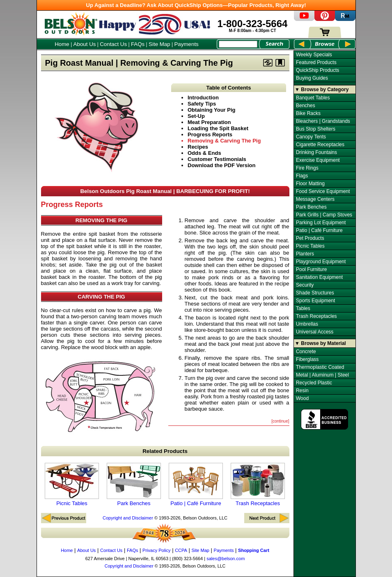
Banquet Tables (313, 98)
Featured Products (316, 62)
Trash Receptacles (258, 485)
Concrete (306, 352)
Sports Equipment (315, 301)
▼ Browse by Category (322, 90)
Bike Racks (308, 113)
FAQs (138, 44)
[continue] (280, 421)
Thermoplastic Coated (320, 367)
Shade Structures (315, 293)
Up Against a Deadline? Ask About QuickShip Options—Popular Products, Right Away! (196, 5)
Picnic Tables (72, 485)
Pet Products (310, 238)
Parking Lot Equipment (321, 223)
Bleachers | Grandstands (323, 121)
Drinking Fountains (316, 152)
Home (62, 44)
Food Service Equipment (323, 191)
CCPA (181, 550)
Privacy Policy (156, 550)
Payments (186, 44)
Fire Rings (307, 168)
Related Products (165, 451)
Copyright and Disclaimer (128, 518)
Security (305, 285)
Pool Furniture (311, 269)
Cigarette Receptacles (320, 145)
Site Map (159, 44)
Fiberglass (307, 359)
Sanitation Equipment (319, 277)
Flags (302, 176)
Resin (302, 391)
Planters (305, 254)
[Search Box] (238, 44)
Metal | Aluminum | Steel (322, 375)
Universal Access (315, 332)
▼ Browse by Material (320, 343)
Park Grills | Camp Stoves (324, 215)
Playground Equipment (321, 262)
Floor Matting (310, 184)
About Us (85, 44)
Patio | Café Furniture (196, 485)
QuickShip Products (317, 70)
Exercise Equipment (318, 160)
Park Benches (134, 485)
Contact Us (113, 44)
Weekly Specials (314, 55)
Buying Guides (312, 78)
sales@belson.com (226, 559)
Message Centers (315, 199)
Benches (306, 106)
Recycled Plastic (314, 383)
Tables (303, 308)
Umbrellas (307, 324)
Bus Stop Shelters (316, 129)
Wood (302, 398)
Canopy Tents (311, 137)
